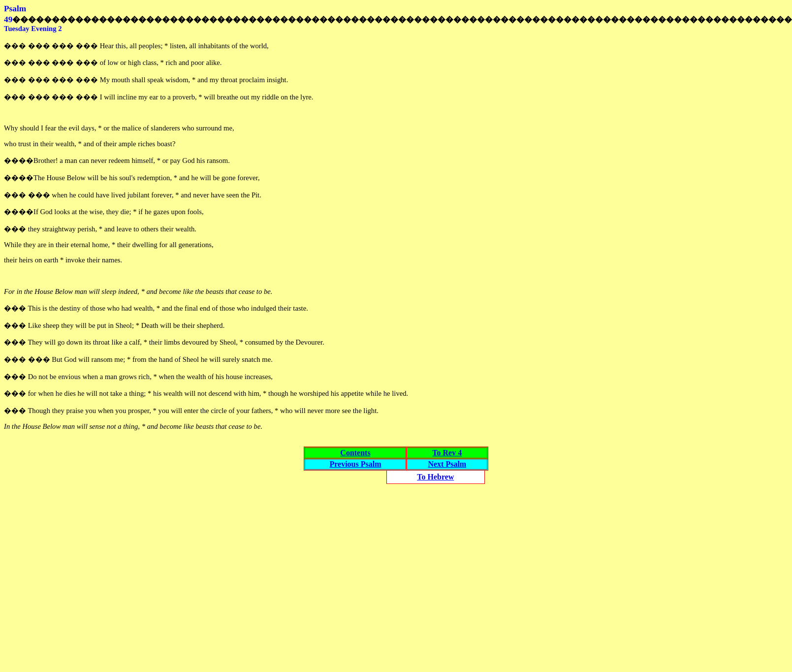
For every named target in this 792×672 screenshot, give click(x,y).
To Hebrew (435, 477)
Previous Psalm (355, 464)
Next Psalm (447, 464)
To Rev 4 (447, 453)
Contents (355, 453)
